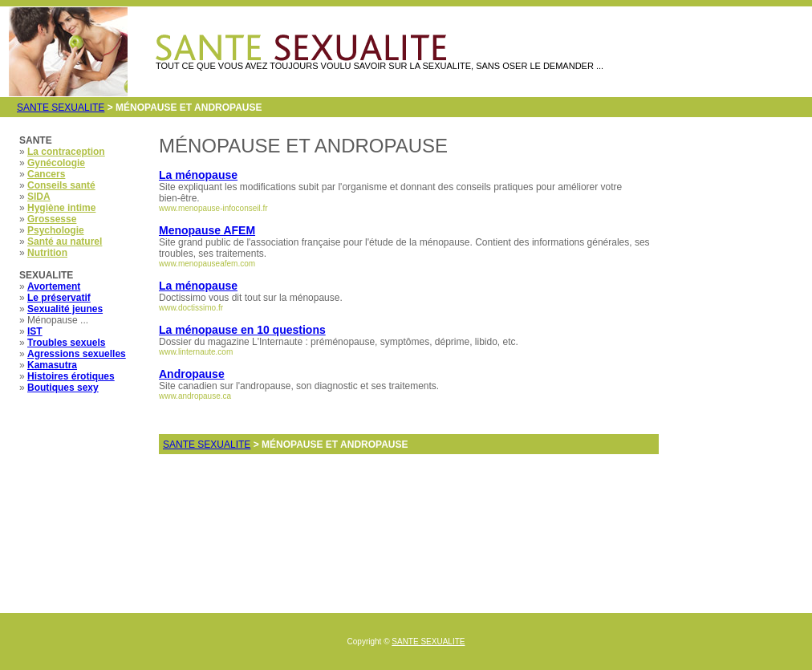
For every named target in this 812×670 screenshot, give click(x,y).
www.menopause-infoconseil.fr (213, 208)
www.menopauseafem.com (207, 264)
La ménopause (198, 175)
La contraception (66, 152)
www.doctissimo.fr (191, 308)
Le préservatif (59, 298)
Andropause (192, 374)
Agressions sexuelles (77, 354)
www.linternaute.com (196, 352)
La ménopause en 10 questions (242, 330)
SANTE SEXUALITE (61, 108)
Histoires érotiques (71, 376)
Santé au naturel (65, 242)
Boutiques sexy (63, 388)
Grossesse (52, 219)
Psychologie (56, 230)
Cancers (46, 174)
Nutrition (47, 253)
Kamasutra (52, 365)
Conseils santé (61, 185)
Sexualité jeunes (65, 309)
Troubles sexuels (66, 343)
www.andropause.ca (195, 396)
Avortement (54, 286)
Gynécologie (56, 163)
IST (35, 331)
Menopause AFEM (207, 230)
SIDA (39, 197)
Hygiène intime (61, 208)
